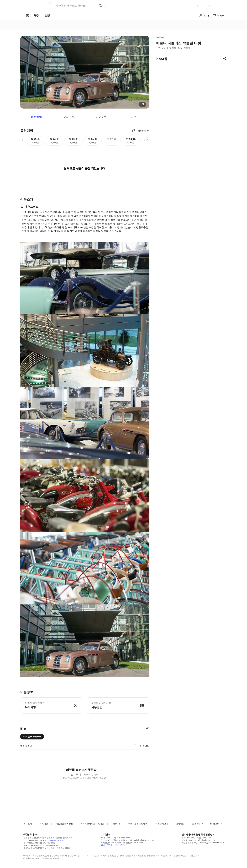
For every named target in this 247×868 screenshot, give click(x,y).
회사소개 (28, 824)
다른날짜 (141, 131)
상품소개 (69, 117)
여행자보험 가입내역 (138, 824)
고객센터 (196, 824)
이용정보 (101, 117)
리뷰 (133, 117)
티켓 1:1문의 (119, 845)
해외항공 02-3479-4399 (111, 843)
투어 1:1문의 (107, 845)
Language (215, 824)
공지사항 (180, 824)
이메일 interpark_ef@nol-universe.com (198, 840)
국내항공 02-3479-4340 (133, 843)
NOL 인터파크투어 (32, 737)
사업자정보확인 (57, 840)
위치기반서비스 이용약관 (92, 824)
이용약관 (44, 824)
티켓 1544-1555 (123, 838)
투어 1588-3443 (108, 838)
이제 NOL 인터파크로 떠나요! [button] (69, 6)
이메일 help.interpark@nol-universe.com (137, 840)
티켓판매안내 (162, 824)
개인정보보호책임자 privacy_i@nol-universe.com (203, 843)
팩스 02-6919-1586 (109, 840)
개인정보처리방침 (64, 824)
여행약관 (116, 824)
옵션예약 (36, 117)
